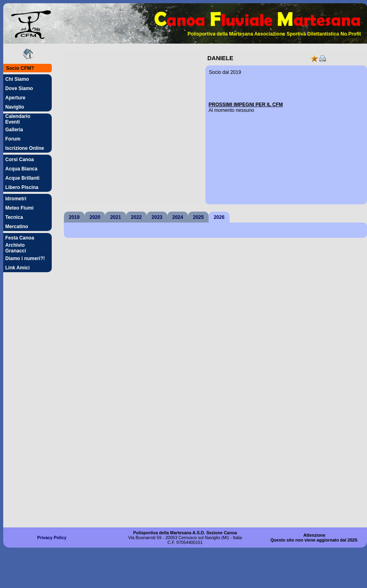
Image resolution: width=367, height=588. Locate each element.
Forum (13, 139)
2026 (219, 217)
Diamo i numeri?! (25, 258)
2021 (116, 217)
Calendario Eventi (18, 119)
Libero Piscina (22, 187)
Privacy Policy (52, 538)
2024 (178, 217)
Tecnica (14, 217)
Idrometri (16, 199)
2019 (74, 217)
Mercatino (17, 227)
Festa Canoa (20, 238)
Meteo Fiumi (19, 208)
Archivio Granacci (16, 248)
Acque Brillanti (22, 178)
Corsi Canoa (20, 160)
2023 (157, 217)
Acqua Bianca (21, 169)
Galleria (14, 130)
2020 (95, 217)
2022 (136, 217)
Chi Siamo (17, 79)
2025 (198, 217)
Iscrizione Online (25, 148)
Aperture (15, 98)
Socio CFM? (20, 68)
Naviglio (15, 107)
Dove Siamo (19, 88)
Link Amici (17, 268)
